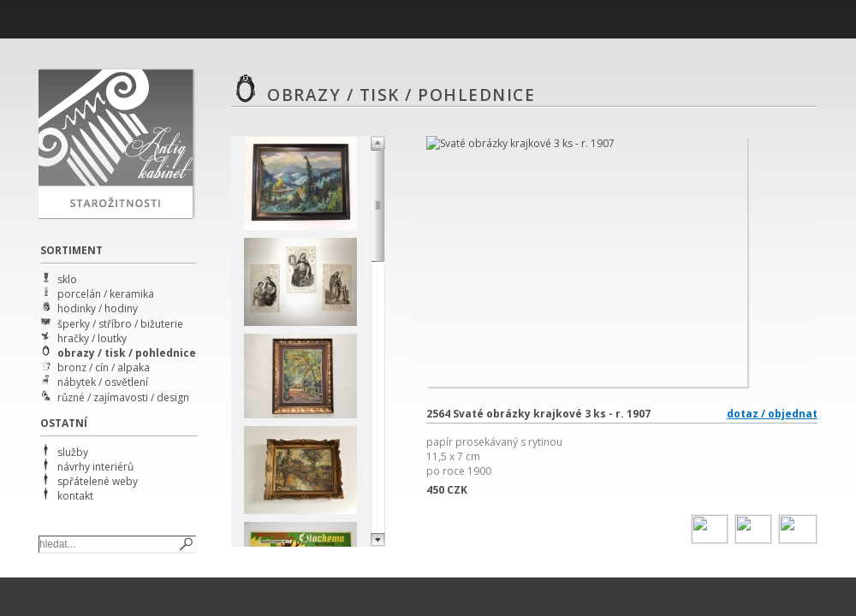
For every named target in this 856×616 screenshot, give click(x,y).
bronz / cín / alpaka (104, 367)
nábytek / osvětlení (103, 382)
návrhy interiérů (95, 467)
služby (73, 452)
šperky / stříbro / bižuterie (120, 324)
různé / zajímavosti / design (123, 397)
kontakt (75, 496)
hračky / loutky (92, 338)
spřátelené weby (98, 481)
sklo (67, 279)
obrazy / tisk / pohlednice (127, 353)
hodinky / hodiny (98, 308)
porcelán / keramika (106, 294)
